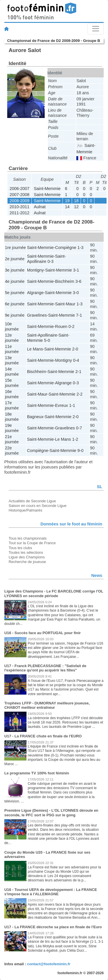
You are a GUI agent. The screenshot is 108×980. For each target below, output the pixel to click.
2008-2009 (19, 201)
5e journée (15, 293)
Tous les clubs (20, 548)
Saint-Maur (65, 304)
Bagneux (35, 417)
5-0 (47, 340)
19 (67, 201)
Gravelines (37, 315)
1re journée (15, 248)
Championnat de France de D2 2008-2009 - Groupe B (54, 41)
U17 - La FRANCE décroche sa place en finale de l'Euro (53, 927)
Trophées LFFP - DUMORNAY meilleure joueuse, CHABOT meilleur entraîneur (47, 705)
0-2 (72, 326)
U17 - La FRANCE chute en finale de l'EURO (43, 736)
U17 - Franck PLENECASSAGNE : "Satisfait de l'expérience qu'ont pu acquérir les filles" (45, 668)
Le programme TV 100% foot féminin (37, 773)
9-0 (80, 451)
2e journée (15, 259)
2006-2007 (19, 189)
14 (67, 207)
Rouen (61, 326)
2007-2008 (19, 195)
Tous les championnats (28, 538)
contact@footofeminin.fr (49, 964)
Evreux (61, 405)
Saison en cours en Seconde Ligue (38, 506)
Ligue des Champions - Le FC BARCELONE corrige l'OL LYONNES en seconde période (54, 594)
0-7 (79, 428)
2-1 (78, 372)
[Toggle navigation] (96, 29)
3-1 (76, 270)
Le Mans (35, 349)
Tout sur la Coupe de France (32, 543)
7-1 (79, 315)
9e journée (15, 315)
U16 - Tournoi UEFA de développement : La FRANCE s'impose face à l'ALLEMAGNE (51, 892)
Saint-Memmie (47, 189)
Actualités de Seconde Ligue (32, 501)
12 (76, 207)
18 (76, 201)
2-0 (75, 349)
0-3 (51, 261)
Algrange (35, 293)
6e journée (15, 304)
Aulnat (40, 207)
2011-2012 (19, 213)
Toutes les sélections (26, 552)
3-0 (76, 293)
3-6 (78, 281)
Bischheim (65, 281)
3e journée (15, 270)
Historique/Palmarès (25, 510)
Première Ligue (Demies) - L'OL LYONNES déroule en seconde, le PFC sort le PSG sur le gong (51, 813)
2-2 (80, 394)
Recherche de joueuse (27, 562)
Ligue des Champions (27, 557)
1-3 (80, 248)
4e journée (15, 281)
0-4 (76, 360)
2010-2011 (19, 207)
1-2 (75, 439)
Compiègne (66, 248)
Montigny (35, 270)
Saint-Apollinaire (42, 335)
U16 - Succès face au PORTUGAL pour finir (42, 633)
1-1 (72, 405)
